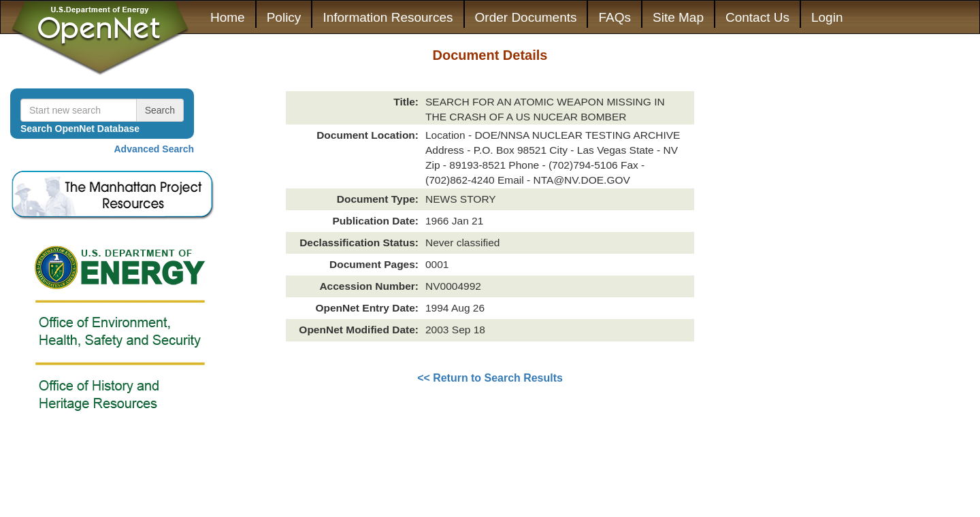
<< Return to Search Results (490, 378)
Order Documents (526, 17)
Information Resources (388, 17)
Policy (284, 17)
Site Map (678, 17)
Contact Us (757, 17)
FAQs (615, 17)
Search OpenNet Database (80, 129)
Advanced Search (154, 149)
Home (228, 17)
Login (827, 17)
